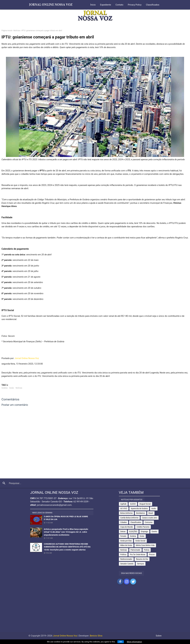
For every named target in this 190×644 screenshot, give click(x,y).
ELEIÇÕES (133, 532)
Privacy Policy (135, 5)
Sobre (159, 636)
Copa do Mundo (127, 527)
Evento (154, 532)
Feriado (123, 536)
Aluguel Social (145, 504)
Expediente (106, 5)
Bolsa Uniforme (126, 513)
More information (134, 642)
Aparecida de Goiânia (139, 509)
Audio (154, 509)
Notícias (17, 31)
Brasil (151, 513)
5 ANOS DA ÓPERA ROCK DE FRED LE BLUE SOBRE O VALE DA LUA (66, 518)
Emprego (144, 532)
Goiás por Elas (126, 541)
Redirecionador (126, 559)
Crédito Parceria (143, 527)
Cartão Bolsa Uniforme (129, 518)
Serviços (141, 564)
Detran (123, 532)
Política (123, 555)
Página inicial (7, 31)
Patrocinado (135, 550)
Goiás (12, 388)
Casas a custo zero (150, 518)
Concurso (149, 522)
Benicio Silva (96, 636)
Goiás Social (140, 541)
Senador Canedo (127, 564)
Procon (152, 555)
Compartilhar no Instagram (127, 582)
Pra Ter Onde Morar (138, 555)
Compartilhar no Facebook (120, 582)
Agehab (123, 504)
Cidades (124, 522)
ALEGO (133, 504)
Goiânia (5, 388)
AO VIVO (124, 509)
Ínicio (93, 5)
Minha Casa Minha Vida (145, 545)
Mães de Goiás (126, 545)
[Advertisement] (95, 611)
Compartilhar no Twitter (133, 582)
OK (121, 642)
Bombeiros (141, 513)
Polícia (147, 550)
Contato (119, 5)
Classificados (153, 5)
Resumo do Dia (142, 559)
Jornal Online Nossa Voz (27, 358)
